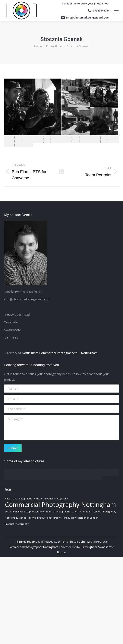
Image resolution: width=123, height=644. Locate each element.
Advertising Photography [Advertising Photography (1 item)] (18, 499)
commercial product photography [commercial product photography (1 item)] (24, 512)
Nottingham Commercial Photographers (50, 353)
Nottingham (89, 353)
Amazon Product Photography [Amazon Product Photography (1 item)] (51, 499)
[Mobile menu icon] (116, 11)
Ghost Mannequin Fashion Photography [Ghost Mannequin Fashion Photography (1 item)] (94, 512)
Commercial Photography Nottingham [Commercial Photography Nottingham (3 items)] (60, 505)
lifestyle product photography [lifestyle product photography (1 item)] (45, 518)
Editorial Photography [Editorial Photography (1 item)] (58, 512)
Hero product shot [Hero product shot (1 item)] (15, 518)
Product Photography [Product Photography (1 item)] (17, 524)
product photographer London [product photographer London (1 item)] (81, 518)
